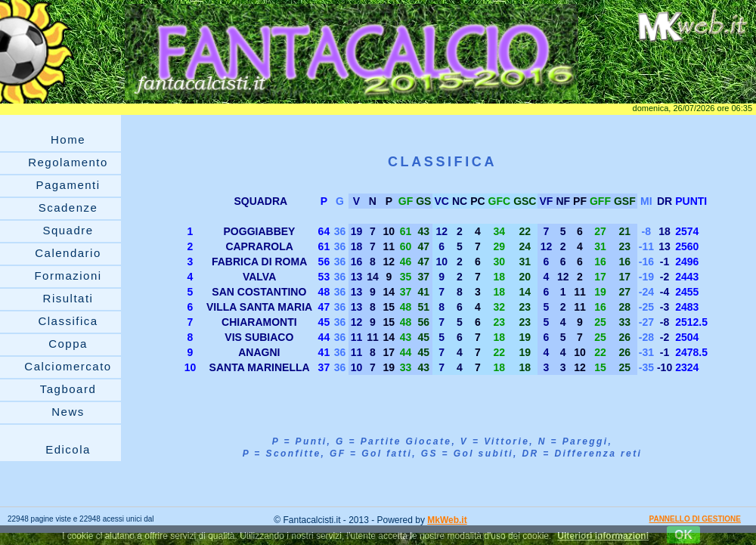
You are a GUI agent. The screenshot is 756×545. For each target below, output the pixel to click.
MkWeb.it (447, 520)
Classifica (68, 321)
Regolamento (68, 162)
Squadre (68, 230)
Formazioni (68, 276)
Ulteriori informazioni (603, 536)
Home (68, 139)
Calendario (68, 253)
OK (683, 535)
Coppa (68, 344)
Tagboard (68, 389)
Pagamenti (68, 185)
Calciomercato (68, 366)
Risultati (68, 298)
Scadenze (68, 207)
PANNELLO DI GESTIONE (696, 519)
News (68, 412)
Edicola (68, 449)
